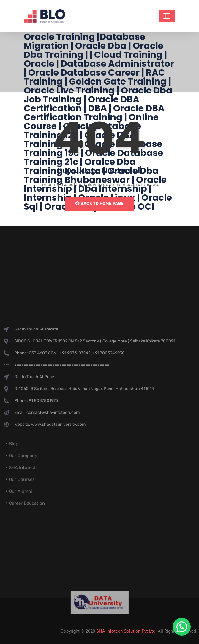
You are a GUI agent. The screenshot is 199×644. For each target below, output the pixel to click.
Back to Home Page (99, 204)
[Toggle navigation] (167, 16)
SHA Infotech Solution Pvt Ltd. (126, 631)
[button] (182, 627)
